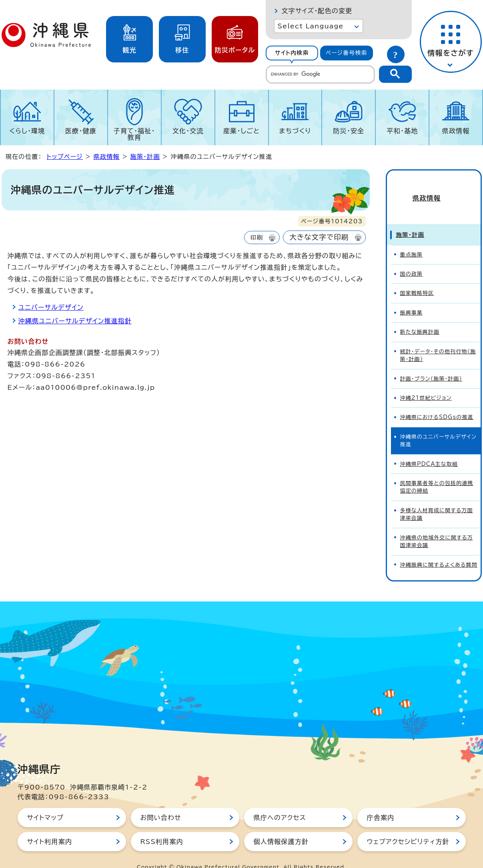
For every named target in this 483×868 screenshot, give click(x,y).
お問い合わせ (161, 803)
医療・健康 (81, 131)
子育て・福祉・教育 (134, 134)
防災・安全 (349, 131)
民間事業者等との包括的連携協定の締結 (437, 473)
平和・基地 (402, 131)
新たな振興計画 (420, 318)
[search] (320, 74)
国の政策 (412, 260)
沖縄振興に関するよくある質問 (439, 550)
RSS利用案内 (162, 827)
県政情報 (456, 131)
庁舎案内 (381, 803)
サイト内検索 (292, 53)
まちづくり (295, 131)
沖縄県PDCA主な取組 (429, 450)
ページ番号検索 (347, 53)
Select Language (311, 26)
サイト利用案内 (50, 827)
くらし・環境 (27, 131)
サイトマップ (45, 803)
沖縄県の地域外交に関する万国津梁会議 (437, 527)
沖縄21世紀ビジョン (426, 384)
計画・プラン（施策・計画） (431, 364)
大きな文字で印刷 (319, 237)
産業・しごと (241, 131)
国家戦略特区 (417, 279)
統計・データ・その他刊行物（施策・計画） (438, 341)
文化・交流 (188, 131)
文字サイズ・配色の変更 (317, 11)
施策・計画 (145, 157)
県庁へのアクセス (280, 803)
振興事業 (412, 298)
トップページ (65, 157)
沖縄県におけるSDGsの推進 (437, 403)
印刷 (257, 238)
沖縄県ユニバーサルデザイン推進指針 (75, 321)
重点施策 (412, 240)
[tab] (292, 53)
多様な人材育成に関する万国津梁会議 (437, 500)
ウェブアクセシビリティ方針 (408, 827)
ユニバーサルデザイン (51, 307)
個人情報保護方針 (281, 827)
